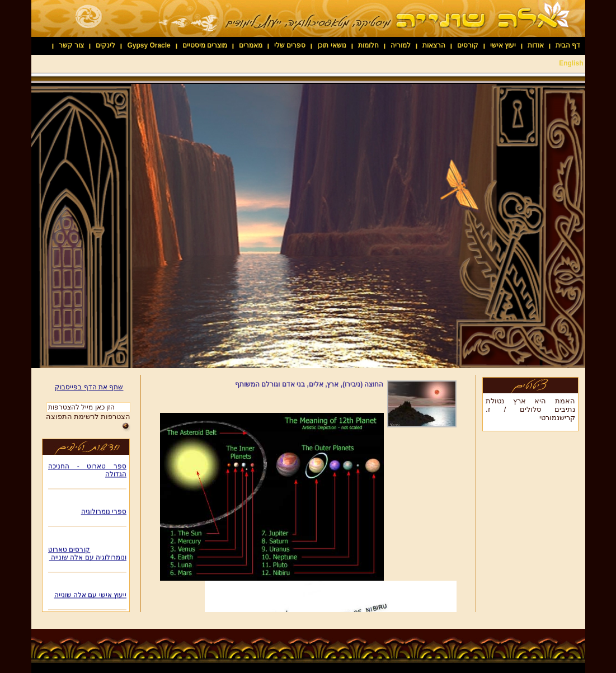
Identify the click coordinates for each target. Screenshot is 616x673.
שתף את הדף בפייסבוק (89, 387)
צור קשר (71, 45)
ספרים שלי (290, 45)
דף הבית (568, 45)
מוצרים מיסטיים (205, 45)
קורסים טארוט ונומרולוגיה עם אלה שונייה (87, 555)
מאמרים (251, 45)
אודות (536, 45)
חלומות (368, 45)
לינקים (105, 45)
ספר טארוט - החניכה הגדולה (87, 472)
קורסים (468, 45)
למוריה (401, 45)
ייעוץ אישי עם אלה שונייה (90, 596)
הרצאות (434, 45)
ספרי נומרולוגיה (103, 513)
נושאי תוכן (331, 45)
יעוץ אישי (503, 45)
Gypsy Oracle (149, 45)
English (571, 63)
